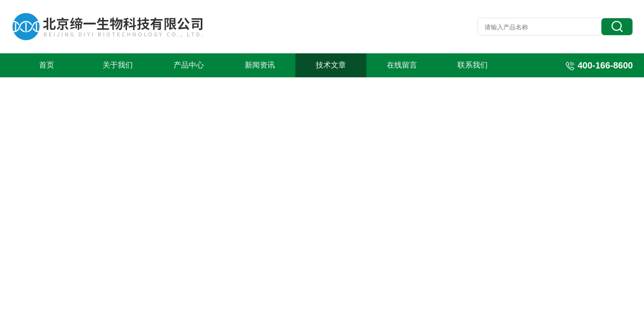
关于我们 (118, 65)
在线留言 (402, 65)
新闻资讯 (260, 65)
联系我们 (473, 65)
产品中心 (189, 65)
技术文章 (331, 65)
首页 (47, 65)
